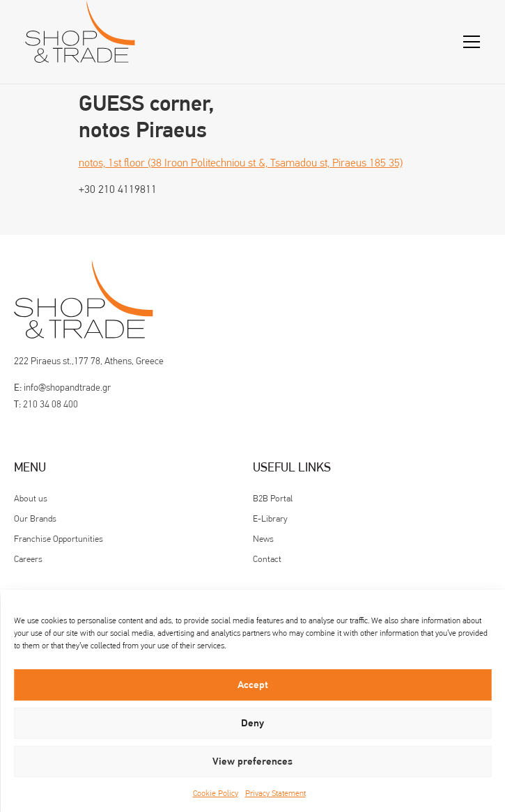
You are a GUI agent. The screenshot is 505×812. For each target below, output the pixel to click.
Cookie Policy (216, 793)
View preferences (252, 762)
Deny (252, 724)
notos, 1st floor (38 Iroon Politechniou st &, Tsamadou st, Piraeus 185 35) (241, 163)
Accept (253, 685)
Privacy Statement (275, 793)
